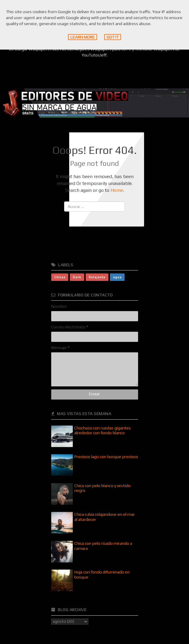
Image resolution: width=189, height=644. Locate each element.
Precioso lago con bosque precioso (106, 457)
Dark (77, 277)
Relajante (97, 277)
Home (117, 190)
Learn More (83, 37)
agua (117, 277)
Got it (113, 37)
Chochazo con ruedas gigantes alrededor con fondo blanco (103, 430)
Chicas (60, 277)
